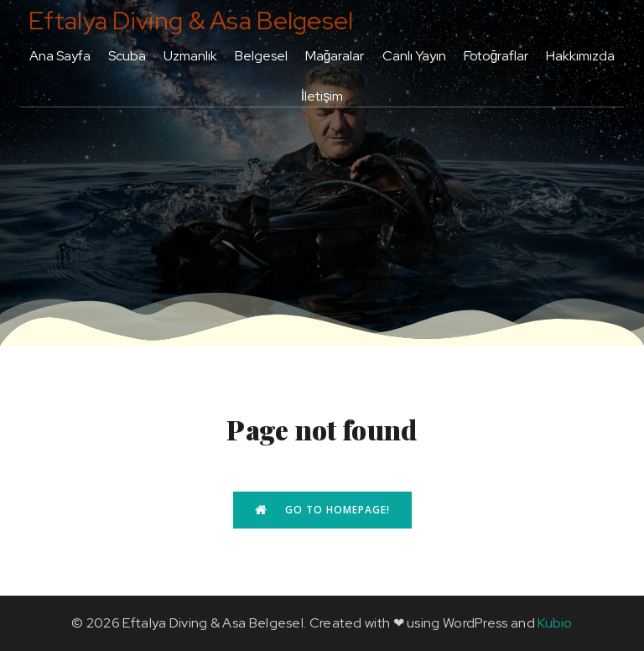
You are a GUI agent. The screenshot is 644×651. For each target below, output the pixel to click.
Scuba (127, 56)
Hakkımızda (580, 56)
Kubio (555, 623)
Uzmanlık (190, 56)
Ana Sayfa (60, 56)
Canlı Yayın (414, 56)
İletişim (322, 96)
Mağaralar (335, 56)
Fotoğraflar (496, 56)
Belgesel (261, 56)
